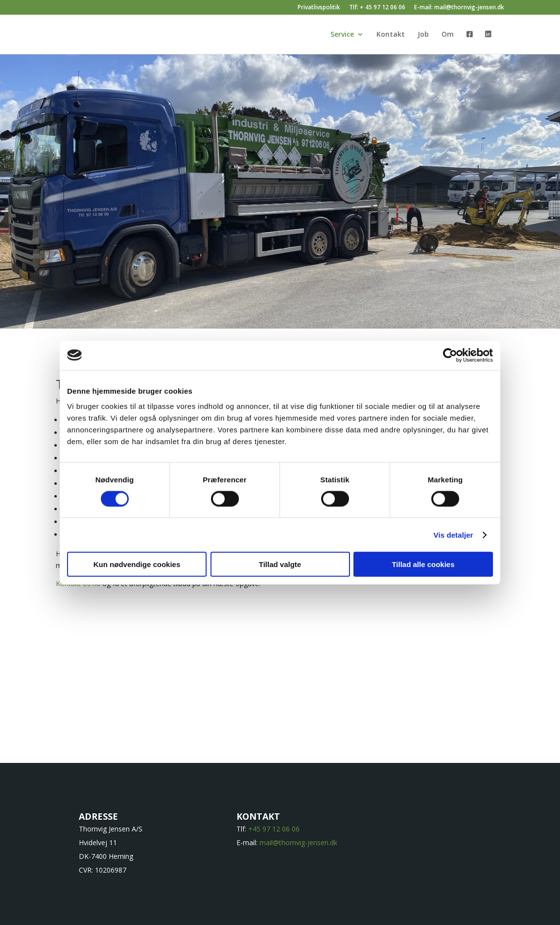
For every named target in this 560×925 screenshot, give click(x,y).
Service (342, 35)
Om (448, 35)
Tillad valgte (280, 564)
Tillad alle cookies (423, 564)
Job (423, 35)
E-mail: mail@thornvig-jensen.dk (459, 8)
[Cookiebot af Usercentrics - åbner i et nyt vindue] (450, 355)
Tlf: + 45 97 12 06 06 (377, 8)
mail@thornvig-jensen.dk (298, 842)
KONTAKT (258, 816)
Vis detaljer (454, 534)
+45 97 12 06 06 (274, 829)
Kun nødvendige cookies (137, 564)
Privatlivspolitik (319, 8)
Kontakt (391, 35)
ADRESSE (98, 816)
